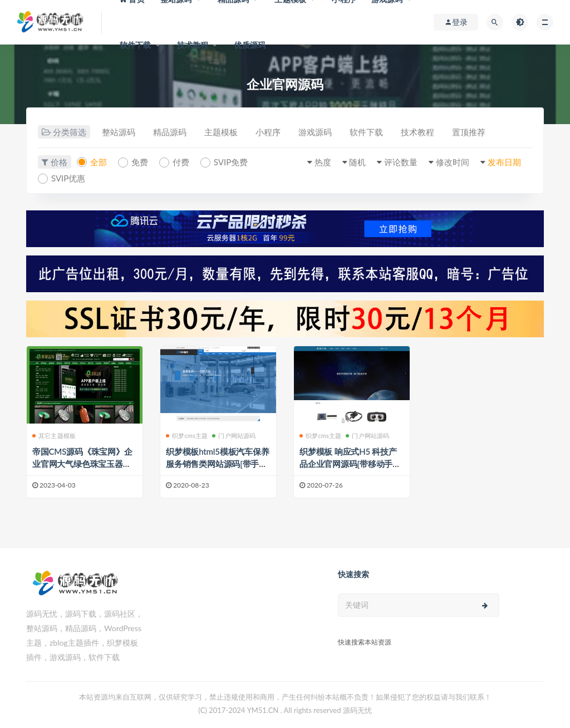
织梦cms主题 (187, 436)
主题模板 (221, 132)
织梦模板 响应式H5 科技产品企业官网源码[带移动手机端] (350, 464)
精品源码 (170, 132)
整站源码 (119, 132)
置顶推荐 (469, 132)
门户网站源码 (234, 436)
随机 (357, 162)
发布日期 (504, 162)
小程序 (268, 132)
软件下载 (136, 45)
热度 (323, 162)
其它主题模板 (54, 436)
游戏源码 (315, 132)
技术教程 (193, 45)
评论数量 (401, 162)
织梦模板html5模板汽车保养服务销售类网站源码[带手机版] (218, 464)
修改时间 (453, 162)
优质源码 (250, 45)
